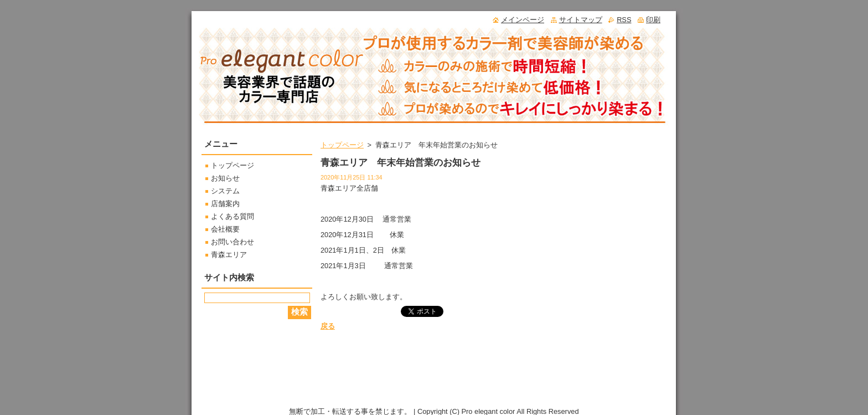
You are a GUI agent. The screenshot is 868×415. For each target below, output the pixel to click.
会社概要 (225, 229)
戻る (328, 326)
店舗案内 (225, 204)
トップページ (342, 145)
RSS (624, 20)
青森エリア (229, 255)
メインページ (523, 20)
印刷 (653, 20)
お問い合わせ (232, 242)
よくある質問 (232, 216)
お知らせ (225, 178)
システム (225, 191)
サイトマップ (581, 20)
